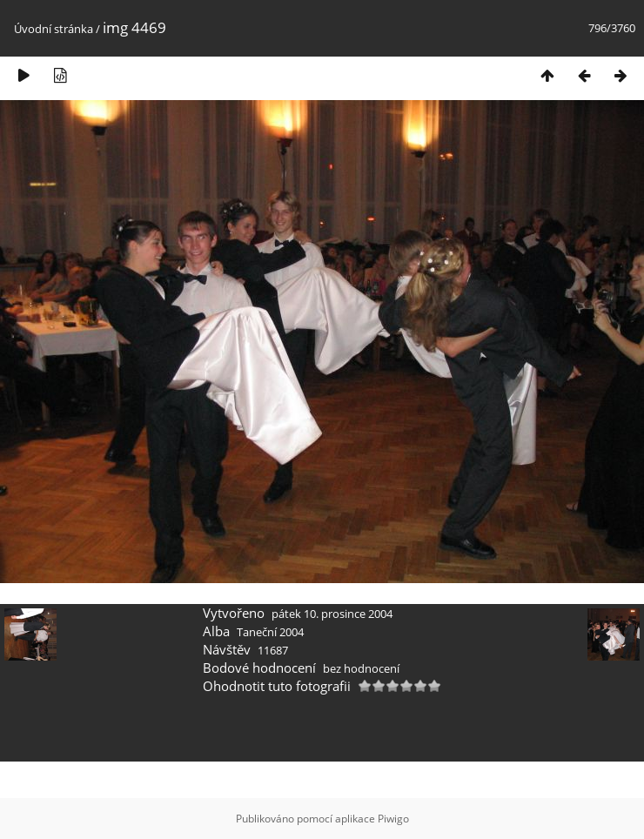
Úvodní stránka (54, 29)
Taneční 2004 (270, 632)
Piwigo (393, 819)
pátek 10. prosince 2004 (332, 614)
